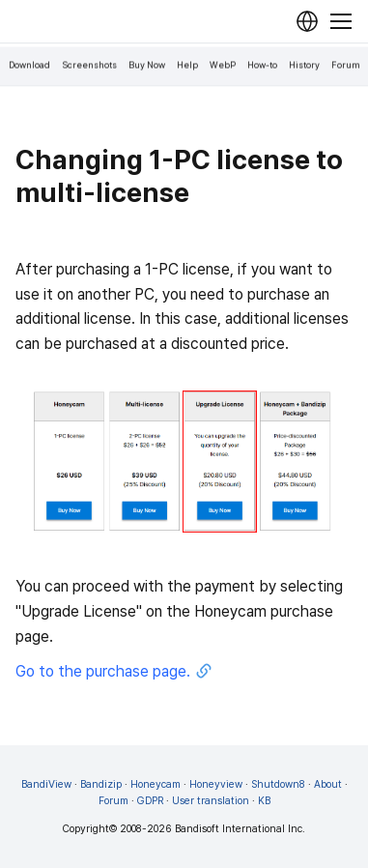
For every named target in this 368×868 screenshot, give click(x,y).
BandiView (46, 784)
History (304, 65)
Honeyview (216, 784)
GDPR (150, 801)
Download (29, 65)
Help (187, 65)
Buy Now (147, 65)
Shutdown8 (278, 784)
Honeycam (156, 784)
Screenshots (89, 65)
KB (264, 801)
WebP (223, 65)
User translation (211, 801)
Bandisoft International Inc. (240, 829)
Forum (346, 65)
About (328, 784)
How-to (262, 65)
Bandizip (101, 784)
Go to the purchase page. (114, 672)
